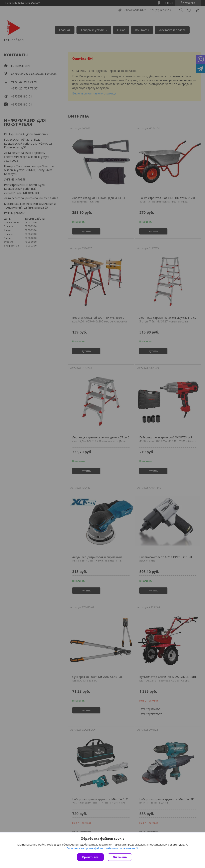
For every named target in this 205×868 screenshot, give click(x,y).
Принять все (90, 857)
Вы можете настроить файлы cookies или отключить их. (101, 848)
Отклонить (120, 857)
